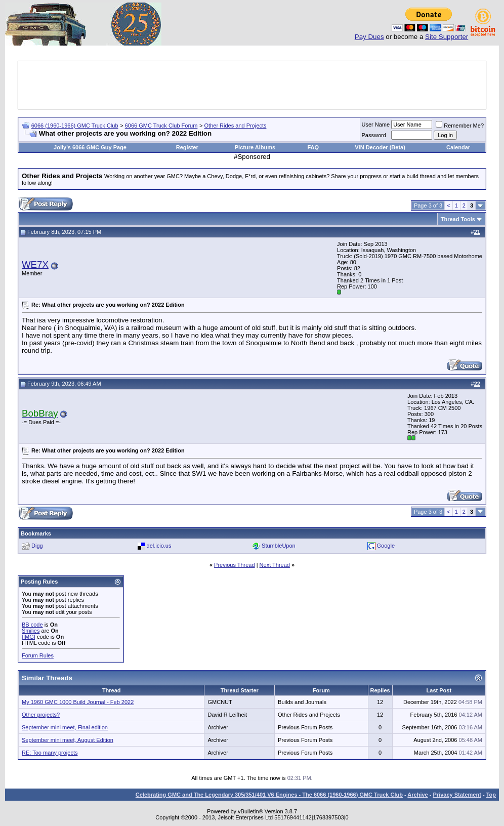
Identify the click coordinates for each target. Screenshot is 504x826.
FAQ (313, 147)
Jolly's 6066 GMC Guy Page (90, 147)
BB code (32, 625)
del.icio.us (159, 546)
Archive (417, 795)
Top (491, 795)
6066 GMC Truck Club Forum (161, 126)
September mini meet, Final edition (65, 727)
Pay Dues (369, 37)
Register (187, 147)
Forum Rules (38, 655)
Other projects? (41, 715)
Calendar (458, 147)
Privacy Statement (457, 795)
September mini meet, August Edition (68, 740)
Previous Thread (235, 565)
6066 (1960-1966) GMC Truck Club (75, 126)
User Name (376, 125)
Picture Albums (255, 147)
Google (386, 546)
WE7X (35, 264)
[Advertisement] (252, 85)
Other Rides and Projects (236, 126)
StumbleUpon (279, 546)
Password (374, 135)
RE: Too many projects (50, 753)
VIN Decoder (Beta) (380, 147)
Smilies (31, 631)
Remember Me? (460, 126)
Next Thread (275, 565)
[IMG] (29, 637)
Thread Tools (458, 219)
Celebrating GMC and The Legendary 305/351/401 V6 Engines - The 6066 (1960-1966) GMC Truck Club (269, 795)
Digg (37, 546)
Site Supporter (447, 37)
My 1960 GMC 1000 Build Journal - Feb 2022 (78, 702)
